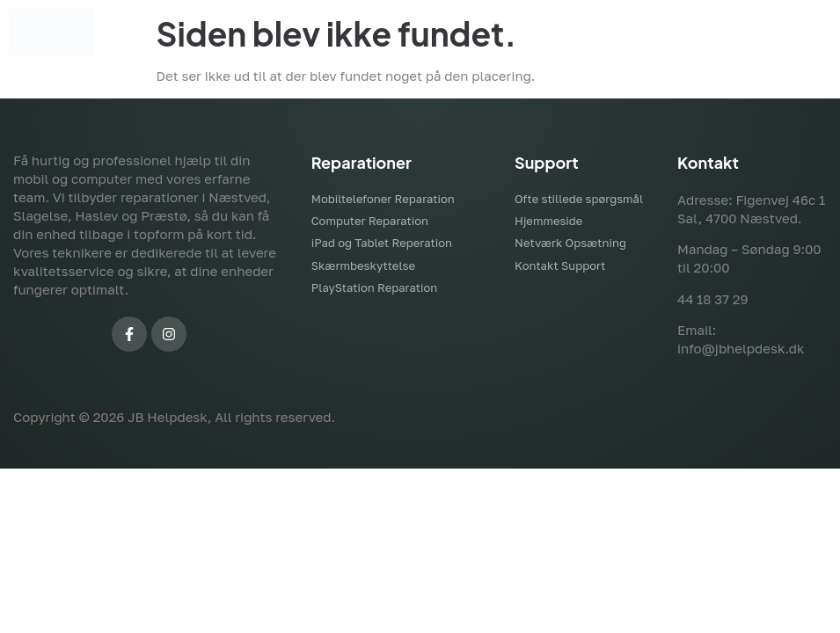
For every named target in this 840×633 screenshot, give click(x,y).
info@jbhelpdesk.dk (741, 348)
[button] (521, 33)
